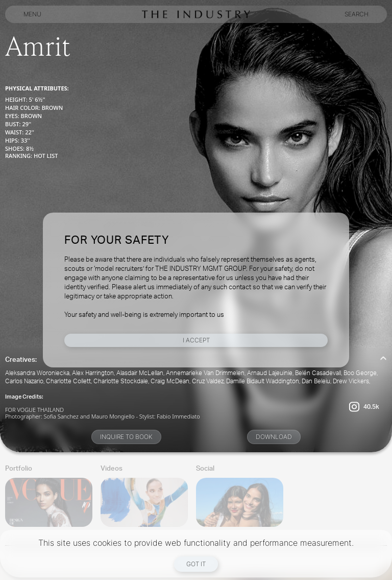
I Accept (196, 340)
